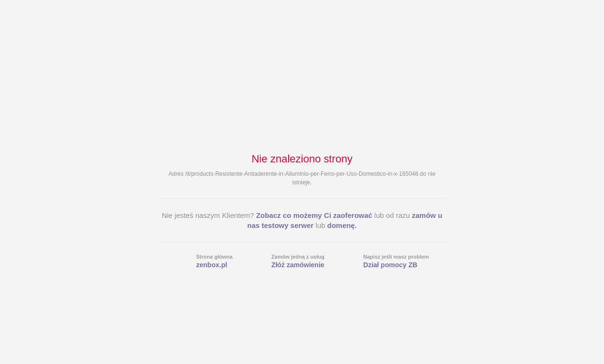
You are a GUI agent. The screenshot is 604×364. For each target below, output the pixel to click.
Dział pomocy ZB (390, 265)
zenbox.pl (212, 265)
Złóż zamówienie (298, 265)
